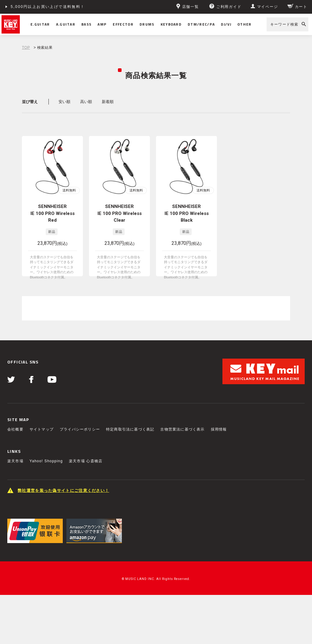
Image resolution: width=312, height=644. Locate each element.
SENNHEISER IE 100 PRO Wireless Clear (120, 213)
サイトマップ (42, 429)
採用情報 (219, 429)
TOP (26, 48)
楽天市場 (15, 461)
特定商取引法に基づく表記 (130, 429)
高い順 (86, 102)
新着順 (108, 102)
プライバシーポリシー (80, 429)
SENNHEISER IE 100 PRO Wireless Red (53, 213)
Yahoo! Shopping (46, 461)
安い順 (64, 102)
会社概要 (15, 429)
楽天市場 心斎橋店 (86, 461)
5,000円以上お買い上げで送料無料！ (48, 7)
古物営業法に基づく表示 (182, 429)
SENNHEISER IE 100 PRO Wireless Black (187, 213)
